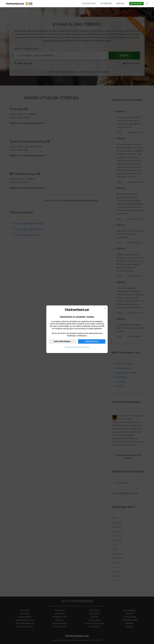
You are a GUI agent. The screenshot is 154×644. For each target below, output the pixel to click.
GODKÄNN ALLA (92, 341)
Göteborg (106, 3)
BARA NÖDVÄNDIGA (62, 341)
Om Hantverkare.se (83, 347)
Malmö (120, 3)
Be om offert (136, 4)
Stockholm (89, 3)
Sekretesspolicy (70, 347)
